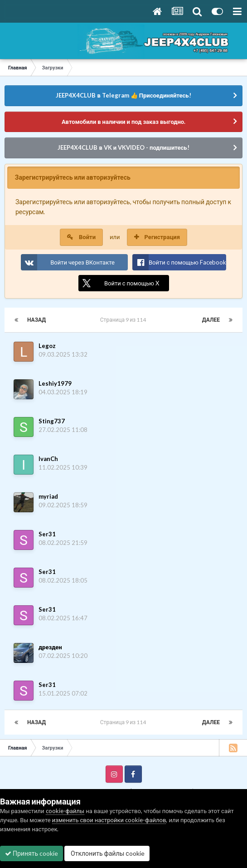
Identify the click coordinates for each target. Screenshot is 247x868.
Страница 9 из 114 (124, 320)
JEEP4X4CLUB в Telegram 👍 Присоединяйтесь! (123, 95)
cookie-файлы (65, 811)
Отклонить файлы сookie (107, 853)
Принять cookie (31, 853)
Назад (36, 320)
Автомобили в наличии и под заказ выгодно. (123, 122)
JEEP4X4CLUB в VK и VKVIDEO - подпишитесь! (123, 147)
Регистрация (162, 237)
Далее (211, 320)
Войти (87, 237)
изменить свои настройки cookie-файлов (109, 820)
